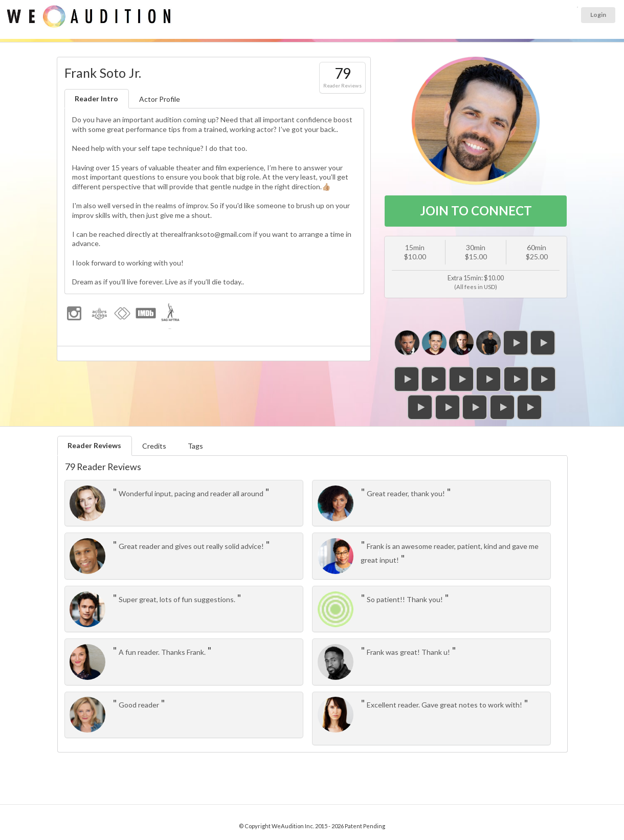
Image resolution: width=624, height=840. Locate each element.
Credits (154, 446)
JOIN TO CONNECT (476, 211)
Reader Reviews (94, 445)
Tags (195, 446)
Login (598, 15)
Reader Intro (96, 98)
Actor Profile (160, 99)
